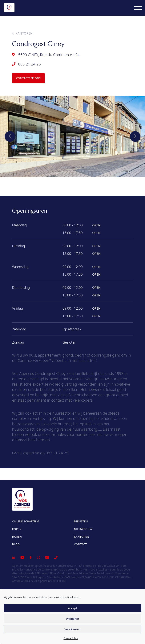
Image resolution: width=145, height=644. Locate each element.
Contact (81, 544)
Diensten (81, 521)
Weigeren (72, 619)
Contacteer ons (28, 78)
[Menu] (138, 8)
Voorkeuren (72, 629)
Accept (72, 608)
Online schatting (26, 521)
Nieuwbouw (83, 529)
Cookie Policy (70, 638)
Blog (16, 544)
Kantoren (22, 33)
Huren (17, 537)
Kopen (17, 529)
